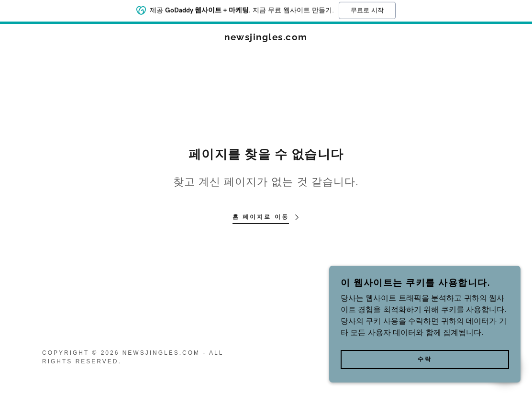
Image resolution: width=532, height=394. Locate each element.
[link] (266, 38)
